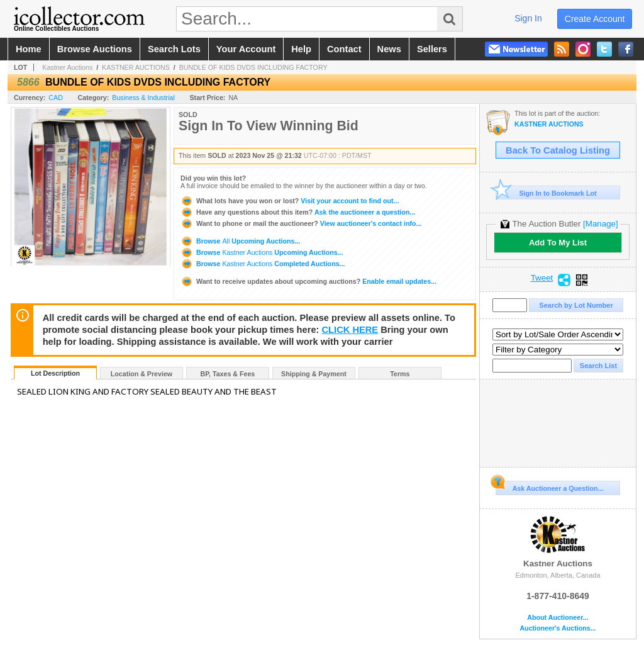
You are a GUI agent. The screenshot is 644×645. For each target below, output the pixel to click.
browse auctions (95, 49)
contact (344, 49)
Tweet (542, 278)
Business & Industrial (143, 98)
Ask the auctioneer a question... (298, 212)
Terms (400, 374)
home (29, 49)
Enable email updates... (308, 281)
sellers (432, 49)
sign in (528, 18)
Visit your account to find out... (290, 201)
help (301, 49)
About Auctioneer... (558, 618)
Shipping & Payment (314, 374)
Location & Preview (142, 374)
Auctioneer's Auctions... (558, 628)
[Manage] (600, 224)
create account (595, 19)
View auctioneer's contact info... (301, 223)
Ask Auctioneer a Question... (549, 486)
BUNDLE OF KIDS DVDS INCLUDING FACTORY (253, 67)
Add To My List (558, 243)
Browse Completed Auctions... (263, 264)
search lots (174, 49)
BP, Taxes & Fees (228, 374)
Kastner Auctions (67, 67)
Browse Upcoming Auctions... (240, 241)
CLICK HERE (350, 330)
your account (246, 49)
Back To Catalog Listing (558, 150)
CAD (56, 98)
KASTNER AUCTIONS (136, 67)
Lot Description (55, 373)
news (389, 49)
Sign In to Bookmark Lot (546, 193)
